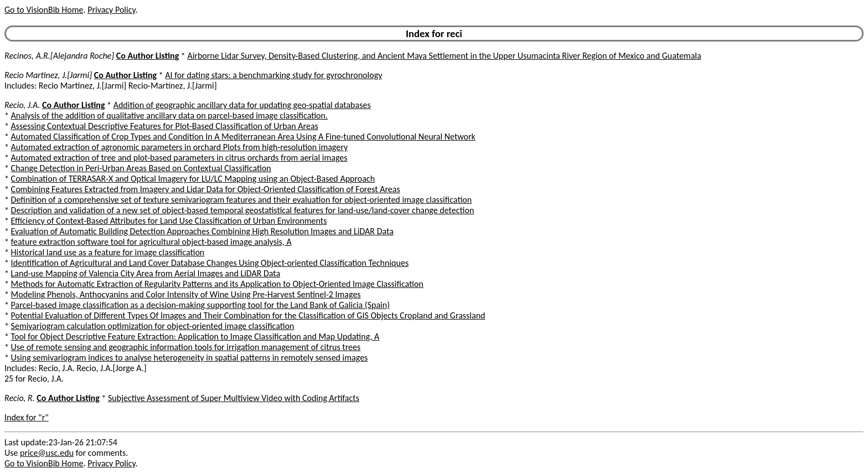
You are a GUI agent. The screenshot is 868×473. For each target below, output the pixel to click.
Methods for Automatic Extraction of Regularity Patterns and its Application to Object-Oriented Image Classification (217, 284)
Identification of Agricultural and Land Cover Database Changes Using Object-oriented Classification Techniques (210, 263)
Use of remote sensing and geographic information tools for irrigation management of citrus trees (186, 347)
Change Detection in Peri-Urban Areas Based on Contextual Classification (141, 168)
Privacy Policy (111, 10)
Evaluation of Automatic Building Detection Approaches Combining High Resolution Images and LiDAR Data (202, 231)
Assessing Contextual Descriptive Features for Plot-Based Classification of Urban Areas (165, 126)
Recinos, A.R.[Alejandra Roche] (59, 56)
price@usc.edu (47, 453)
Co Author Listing (148, 56)
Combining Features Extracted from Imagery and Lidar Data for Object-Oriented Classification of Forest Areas (206, 189)
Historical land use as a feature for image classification (108, 252)
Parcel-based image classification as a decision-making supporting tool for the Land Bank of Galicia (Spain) (200, 305)
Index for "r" (27, 417)
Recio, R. (20, 398)
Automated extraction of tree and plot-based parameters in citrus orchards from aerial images (179, 158)
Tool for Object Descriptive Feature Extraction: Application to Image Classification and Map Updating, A (195, 336)
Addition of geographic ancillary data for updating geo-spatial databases (242, 105)
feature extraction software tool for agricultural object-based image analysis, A (151, 242)
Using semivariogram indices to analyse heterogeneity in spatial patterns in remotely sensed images (190, 358)
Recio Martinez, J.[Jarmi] (48, 75)
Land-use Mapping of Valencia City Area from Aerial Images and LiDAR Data (146, 273)
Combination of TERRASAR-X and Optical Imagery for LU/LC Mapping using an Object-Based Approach (193, 179)
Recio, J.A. (22, 105)
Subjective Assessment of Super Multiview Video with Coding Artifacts (234, 398)
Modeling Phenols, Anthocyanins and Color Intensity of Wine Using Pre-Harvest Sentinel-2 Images (186, 294)
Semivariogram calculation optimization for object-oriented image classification (153, 326)
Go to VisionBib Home (44, 10)
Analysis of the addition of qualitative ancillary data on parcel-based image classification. (169, 115)
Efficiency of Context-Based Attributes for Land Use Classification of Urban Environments (169, 221)
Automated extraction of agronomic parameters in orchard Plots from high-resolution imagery (180, 147)
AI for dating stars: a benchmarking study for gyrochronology (273, 75)
